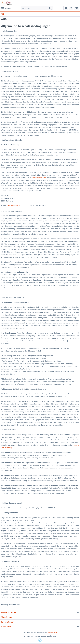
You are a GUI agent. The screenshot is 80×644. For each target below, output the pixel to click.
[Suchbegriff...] (37, 8)
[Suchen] (50, 8)
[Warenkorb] (76, 8)
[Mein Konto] (71, 8)
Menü (6, 8)
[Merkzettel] (66, 8)
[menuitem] (6, 8)
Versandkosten (52, 633)
